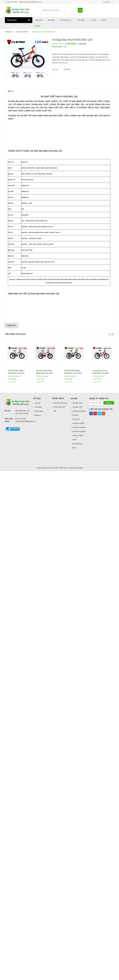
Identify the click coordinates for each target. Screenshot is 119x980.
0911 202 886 (11, 2)
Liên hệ (38, 26)
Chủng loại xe (65, 20)
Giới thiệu (51, 20)
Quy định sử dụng (60, 912)
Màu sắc (55, 69)
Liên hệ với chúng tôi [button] (101, 918)
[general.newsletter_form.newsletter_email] (97, 912)
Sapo (81, 977)
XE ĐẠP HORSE (78, 932)
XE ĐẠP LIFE (77, 916)
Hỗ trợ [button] (37, 908)
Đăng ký (38, 924)
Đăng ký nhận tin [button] (99, 908)
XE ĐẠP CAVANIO (79, 936)
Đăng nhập (39, 920)
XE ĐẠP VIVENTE (79, 940)
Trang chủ (39, 20)
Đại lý (104, 20)
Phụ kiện (81, 20)
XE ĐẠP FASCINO (79, 920)
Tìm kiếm (38, 916)
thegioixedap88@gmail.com (31, 2)
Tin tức (94, 20)
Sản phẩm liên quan (15, 843)
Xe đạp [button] (74, 908)
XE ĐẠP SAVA (78, 912)
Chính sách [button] (58, 907)
